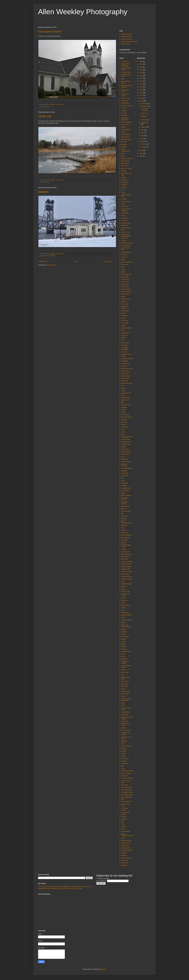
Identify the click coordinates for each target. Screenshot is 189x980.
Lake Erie (124, 459)
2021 (141, 73)
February (144, 144)
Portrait (124, 634)
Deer (123, 267)
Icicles (123, 432)
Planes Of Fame (127, 615)
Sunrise (124, 751)
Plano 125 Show (127, 620)
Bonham (124, 171)
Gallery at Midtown (127, 359)
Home (75, 262)
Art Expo (124, 113)
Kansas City (125, 449)
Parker (123, 598)
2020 (141, 76)
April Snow (125, 101)
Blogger (103, 969)
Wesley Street (126, 848)
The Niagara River (127, 795)
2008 (141, 156)
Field (123, 330)
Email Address (102, 881)
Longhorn (124, 486)
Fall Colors (125, 321)
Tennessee (125, 764)
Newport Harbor (126, 567)
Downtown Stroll (127, 292)
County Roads (126, 252)
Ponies (124, 629)
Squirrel (124, 728)
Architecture (125, 103)
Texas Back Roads (127, 771)
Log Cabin (125, 483)
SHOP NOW (125, 44)
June (143, 133)
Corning (124, 241)
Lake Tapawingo (127, 468)
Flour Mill (124, 335)
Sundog (124, 749)
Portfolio (124, 632)
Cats (123, 190)
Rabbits (124, 647)
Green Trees (125, 378)
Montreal (124, 525)
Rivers (123, 654)
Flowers (124, 338)
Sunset (124, 756)
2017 (141, 84)
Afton (123, 79)
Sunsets (124, 761)
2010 (141, 150)
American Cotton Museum (127, 86)
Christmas (125, 206)
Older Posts (108, 262)
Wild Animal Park (127, 850)
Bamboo (124, 142)
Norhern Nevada (127, 571)
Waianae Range (126, 841)
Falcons (124, 318)
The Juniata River (127, 790)
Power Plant (125, 637)
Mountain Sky (126, 538)
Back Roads (125, 137)
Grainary (124, 366)
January (144, 147)
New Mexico (125, 557)
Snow (123, 705)
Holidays (124, 407)
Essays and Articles (125, 307)
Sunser (124, 754)
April (143, 139)
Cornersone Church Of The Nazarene (126, 236)
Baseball (124, 144)
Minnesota (47, 182)
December (145, 104)
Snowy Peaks (126, 712)
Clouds (124, 216)
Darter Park (125, 265)
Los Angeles (125, 490)
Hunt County (125, 415)
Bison (123, 156)
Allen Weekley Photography (83, 12)
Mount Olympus (126, 535)
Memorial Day (126, 511)
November (145, 106)
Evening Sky (125, 311)
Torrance (124, 819)
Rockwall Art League (125, 662)
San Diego (125, 684)
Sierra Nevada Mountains (126, 700)
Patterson (124, 600)
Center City (45, 116)
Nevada (124, 549)
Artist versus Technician (125, 119)
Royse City (125, 672)
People (124, 608)
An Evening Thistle (125, 95)
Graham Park (126, 364)
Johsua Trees (126, 439)
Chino (123, 204)
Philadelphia (125, 613)
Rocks (123, 656)
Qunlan (124, 642)
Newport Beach (126, 564)
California (124, 185)
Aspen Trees (125, 125)
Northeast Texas (127, 576)
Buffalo (124, 177)
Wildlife (124, 853)
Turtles (123, 827)
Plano (123, 618)
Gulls (123, 386)
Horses (124, 412)
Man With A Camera (125, 503)
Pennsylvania (126, 605)
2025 (141, 61)
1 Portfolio (125, 61)
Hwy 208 (124, 422)
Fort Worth (125, 345)
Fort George (125, 343)
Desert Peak (125, 282)
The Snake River (127, 802)
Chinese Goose (126, 201)
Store (123, 744)
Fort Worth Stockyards (125, 349)
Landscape (125, 473)
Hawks (123, 391)
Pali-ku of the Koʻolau (126, 595)
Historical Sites (126, 405)
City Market (125, 213)
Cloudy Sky (125, 218)
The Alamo (125, 776)
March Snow (125, 506)
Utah (123, 838)
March (143, 141)
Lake (123, 457)
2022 (141, 70)
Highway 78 (125, 400)
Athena (124, 127)
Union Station (126, 831)
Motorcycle (125, 533)
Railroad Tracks (126, 652)
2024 (141, 64)
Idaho (123, 434)
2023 (141, 67)
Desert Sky (125, 284)
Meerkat (124, 509)
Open (123, 589)
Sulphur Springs (126, 746)
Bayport (124, 147)
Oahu (123, 581)
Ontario (124, 586)
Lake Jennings (126, 462)
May (143, 136)
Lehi (123, 478)
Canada (124, 187)
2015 (141, 90)
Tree (123, 822)
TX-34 (123, 829)
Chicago (124, 199)
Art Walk (124, 116)
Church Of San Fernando (126, 210)
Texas (123, 768)
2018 (141, 81)
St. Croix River (126, 730)
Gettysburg (125, 361)
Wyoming (124, 865)
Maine (123, 493)
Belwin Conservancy (126, 150)
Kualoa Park (125, 454)
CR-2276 (124, 257)
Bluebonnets (125, 163)
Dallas (123, 260)
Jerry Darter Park (127, 437)
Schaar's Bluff (126, 691)
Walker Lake (125, 846)
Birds (123, 154)
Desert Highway (126, 274)
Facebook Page (126, 37)
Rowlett (124, 670)
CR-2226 (124, 255)
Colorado (124, 220)
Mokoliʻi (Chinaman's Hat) (127, 522)
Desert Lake (125, 279)
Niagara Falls (126, 569)
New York (124, 559)
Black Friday (125, 161)
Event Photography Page (129, 42)
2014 (141, 93)
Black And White (127, 158)
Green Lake (125, 373)
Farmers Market (126, 328)
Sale (123, 675)
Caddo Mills (125, 182)
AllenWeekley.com (127, 34)
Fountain (124, 352)
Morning (124, 530)
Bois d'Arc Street (127, 168)
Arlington (124, 111)
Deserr (123, 270)
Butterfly (124, 180)
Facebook (124, 316)
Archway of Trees (127, 106)
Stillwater (44, 192)
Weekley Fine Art (127, 39)
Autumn (124, 132)
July (143, 130)
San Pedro (125, 686)
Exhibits (124, 313)
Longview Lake (126, 488)
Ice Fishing (125, 427)
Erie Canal (125, 304)
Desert (123, 272)
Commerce (125, 225)
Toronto (124, 817)
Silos (123, 703)
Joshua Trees (126, 444)
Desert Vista (125, 287)
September (145, 123)
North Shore (125, 574)
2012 (141, 98)
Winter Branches (127, 858)
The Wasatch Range (126, 813)
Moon (123, 528)
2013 (141, 95)
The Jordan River (127, 787)
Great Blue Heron (127, 369)
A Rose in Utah (126, 72)
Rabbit (123, 644)
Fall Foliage (125, 323)
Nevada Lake (126, 552)
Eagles (124, 297)
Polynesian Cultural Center (126, 626)
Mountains (125, 540)
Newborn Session (127, 562)
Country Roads (126, 246)
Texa (123, 766)
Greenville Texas (127, 383)
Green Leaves (126, 376)
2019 (141, 78)
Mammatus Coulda (125, 499)
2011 (141, 101)
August (144, 127)
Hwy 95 (124, 425)
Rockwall (124, 659)
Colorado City (126, 223)
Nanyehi (124, 543)
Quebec (124, 639)
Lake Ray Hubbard (124, 465)
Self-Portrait (125, 694)
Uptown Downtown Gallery (127, 835)
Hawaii (123, 388)
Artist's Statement (127, 122)
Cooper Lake (125, 232)
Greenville (125, 381)
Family (123, 326)
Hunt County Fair (127, 417)
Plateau (124, 623)
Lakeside (124, 471)
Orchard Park (126, 591)
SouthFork (125, 715)
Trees (123, 824)
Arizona (124, 108)
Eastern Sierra (126, 299)
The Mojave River (127, 792)
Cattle (123, 192)
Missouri (124, 519)
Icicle (123, 429)
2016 (141, 87)
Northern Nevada (127, 579)
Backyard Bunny (127, 139)
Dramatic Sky (126, 294)
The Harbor (125, 785)
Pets (123, 610)
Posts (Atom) (51, 265)
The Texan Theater (125, 809)
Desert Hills (125, 277)
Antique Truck (126, 98)
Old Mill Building (126, 584)
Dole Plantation (126, 289)
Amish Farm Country (125, 91)
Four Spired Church (50, 32)
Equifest (124, 302)
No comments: (61, 104)
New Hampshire (126, 554)
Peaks (123, 603)
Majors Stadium (126, 495)
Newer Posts (43, 262)
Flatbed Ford (125, 333)
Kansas (124, 447)
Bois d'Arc (125, 166)
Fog (123, 340)
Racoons (124, 649)
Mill (122, 514)
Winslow (124, 855)
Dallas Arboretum (127, 262)
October (144, 120)
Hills (123, 402)
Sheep (123, 696)
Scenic (123, 689)
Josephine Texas (127, 442)
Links (123, 481)
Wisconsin (47, 107)
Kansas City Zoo (127, 452)
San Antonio (125, 681)
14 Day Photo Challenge (126, 65)
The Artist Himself (127, 778)
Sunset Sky (125, 759)
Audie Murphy (126, 130)
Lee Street (125, 476)
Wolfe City (125, 863)
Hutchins (124, 420)
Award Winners (126, 135)
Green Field (125, 371)
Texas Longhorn (126, 773)
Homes (124, 410)
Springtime (125, 721)
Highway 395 (125, 397)
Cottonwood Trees (127, 243)
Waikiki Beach (126, 843)
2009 (141, 153)
